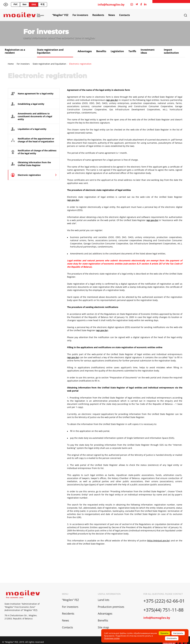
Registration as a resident (15, 51)
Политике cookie (112, 638)
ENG (34, 4)
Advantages (85, 51)
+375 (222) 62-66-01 (164, 601)
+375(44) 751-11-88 (164, 610)
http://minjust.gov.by (158, 541)
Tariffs (132, 51)
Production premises (111, 607)
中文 (43, 4)
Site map (103, 627)
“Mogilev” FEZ (60, 15)
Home (11, 64)
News (112, 15)
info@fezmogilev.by (111, 5)
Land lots (104, 600)
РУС (16, 4)
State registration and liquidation (50, 51)
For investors (80, 15)
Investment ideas (148, 51)
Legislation (117, 51)
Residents (98, 15)
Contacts (124, 15)
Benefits (101, 51)
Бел (25, 4)
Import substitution (171, 51)
